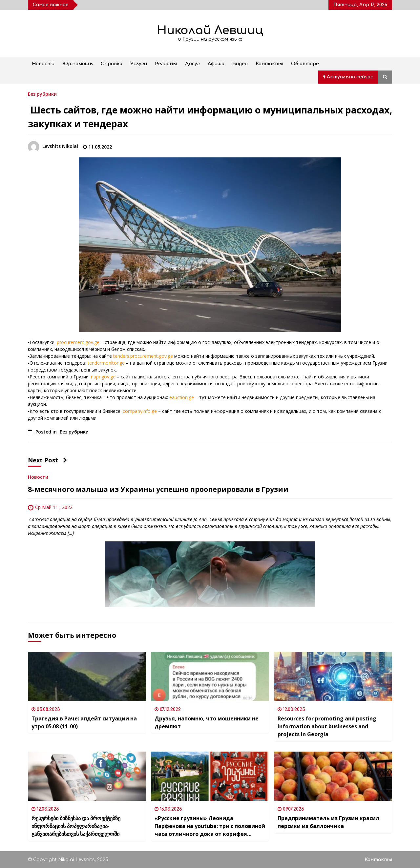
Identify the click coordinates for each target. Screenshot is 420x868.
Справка (112, 64)
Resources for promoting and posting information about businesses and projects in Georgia (327, 726)
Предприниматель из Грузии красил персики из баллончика (328, 822)
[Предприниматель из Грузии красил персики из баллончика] (333, 776)
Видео (240, 64)
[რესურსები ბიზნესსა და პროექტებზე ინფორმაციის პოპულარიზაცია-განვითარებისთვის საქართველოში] (87, 776)
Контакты (269, 64)
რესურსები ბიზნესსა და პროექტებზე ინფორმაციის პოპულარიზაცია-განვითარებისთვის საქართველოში (76, 826)
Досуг (192, 64)
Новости (43, 64)
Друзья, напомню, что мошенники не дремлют (207, 722)
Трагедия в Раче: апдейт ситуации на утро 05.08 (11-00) (84, 722)
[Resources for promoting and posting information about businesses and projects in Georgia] (333, 676)
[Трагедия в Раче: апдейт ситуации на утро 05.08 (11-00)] (87, 676)
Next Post (48, 460)
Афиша (216, 64)
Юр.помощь (78, 64)
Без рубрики (42, 94)
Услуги (139, 64)
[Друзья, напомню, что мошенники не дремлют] (210, 676)
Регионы (166, 64)
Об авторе (305, 64)
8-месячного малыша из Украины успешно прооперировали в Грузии (158, 489)
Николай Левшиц (210, 30)
